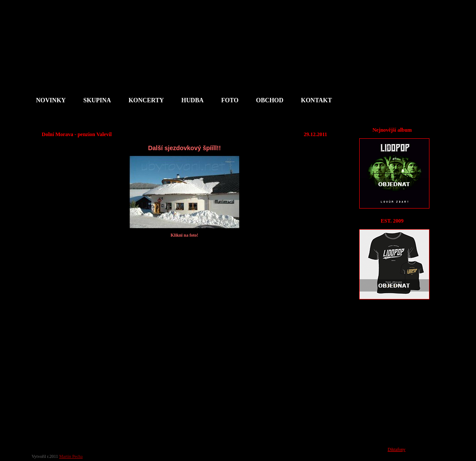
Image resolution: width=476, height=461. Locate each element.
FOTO (230, 100)
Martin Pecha (71, 456)
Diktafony (397, 449)
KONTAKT (316, 100)
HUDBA (193, 100)
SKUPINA (97, 100)
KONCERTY (146, 100)
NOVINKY (51, 100)
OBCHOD (270, 100)
